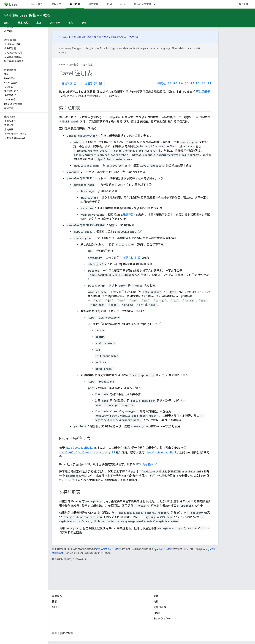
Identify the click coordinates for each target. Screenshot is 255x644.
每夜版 (161, 83)
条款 (55, 633)
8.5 (187, 83)
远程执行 (55, 23)
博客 (55, 602)
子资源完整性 (128, 258)
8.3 (198, 83)
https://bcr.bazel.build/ (80, 448)
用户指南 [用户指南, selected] (75, 4)
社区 (123, 4)
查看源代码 (94, 83)
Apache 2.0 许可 (162, 549)
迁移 (84, 23)
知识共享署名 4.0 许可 (107, 549)
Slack (157, 613)
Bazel (62, 65)
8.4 (192, 83)
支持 (156, 602)
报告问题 (69, 83)
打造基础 (64, 37)
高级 (39, 23)
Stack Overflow (162, 619)
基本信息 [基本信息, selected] (23, 23)
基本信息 (88, 65)
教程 (71, 23)
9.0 (175, 83)
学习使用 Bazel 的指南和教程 (27, 15)
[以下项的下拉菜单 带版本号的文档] (156, 4)
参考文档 (93, 4)
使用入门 (56, 4)
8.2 (204, 83)
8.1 (209, 83)
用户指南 (74, 65)
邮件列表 (104, 37)
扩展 (109, 4)
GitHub (243, 4)
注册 (136, 37)
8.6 (181, 83)
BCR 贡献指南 (145, 464)
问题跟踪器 (160, 607)
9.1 (169, 83)
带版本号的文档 (143, 4)
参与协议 (121, 37)
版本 (7, 23)
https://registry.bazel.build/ (162, 452)
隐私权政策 (67, 633)
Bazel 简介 (37, 4)
